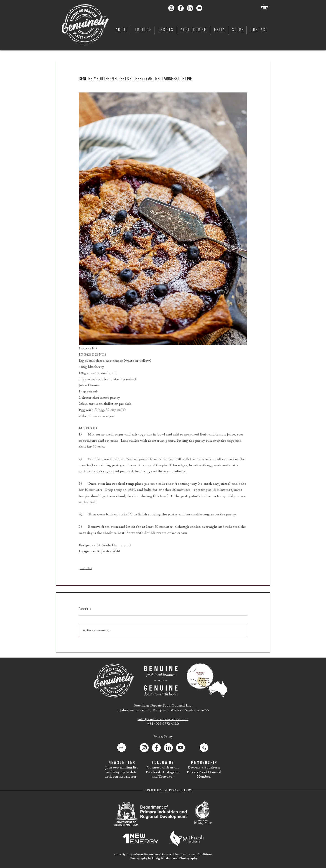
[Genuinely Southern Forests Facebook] (181, 8)
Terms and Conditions (197, 854)
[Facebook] (156, 748)
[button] (267, 7)
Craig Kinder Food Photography (175, 858)
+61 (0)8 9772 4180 (163, 724)
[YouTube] (180, 748)
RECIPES (86, 568)
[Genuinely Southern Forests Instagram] (171, 8)
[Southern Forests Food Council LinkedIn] (190, 8)
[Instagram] (144, 748)
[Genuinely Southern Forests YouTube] (199, 8)
